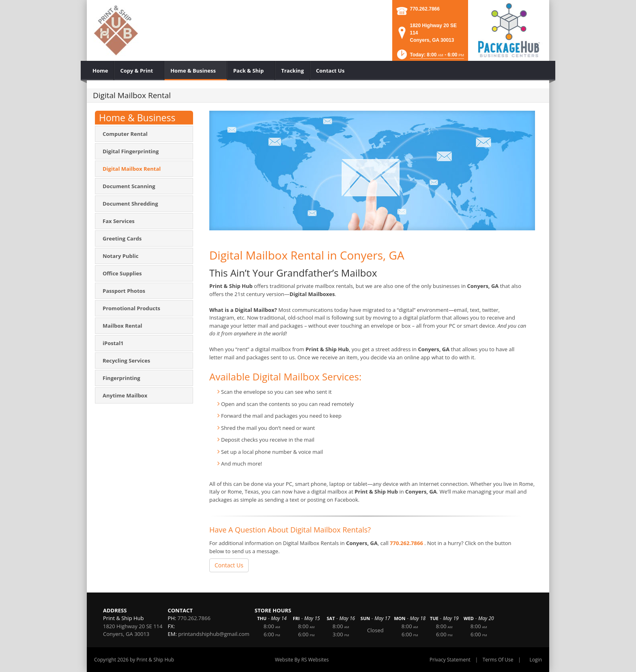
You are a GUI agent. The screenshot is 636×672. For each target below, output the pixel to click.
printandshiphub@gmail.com (214, 634)
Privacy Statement (450, 660)
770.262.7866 (425, 9)
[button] (430, 57)
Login (536, 660)
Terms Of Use (498, 660)
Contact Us (229, 565)
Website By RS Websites (302, 660)
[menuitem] (100, 71)
